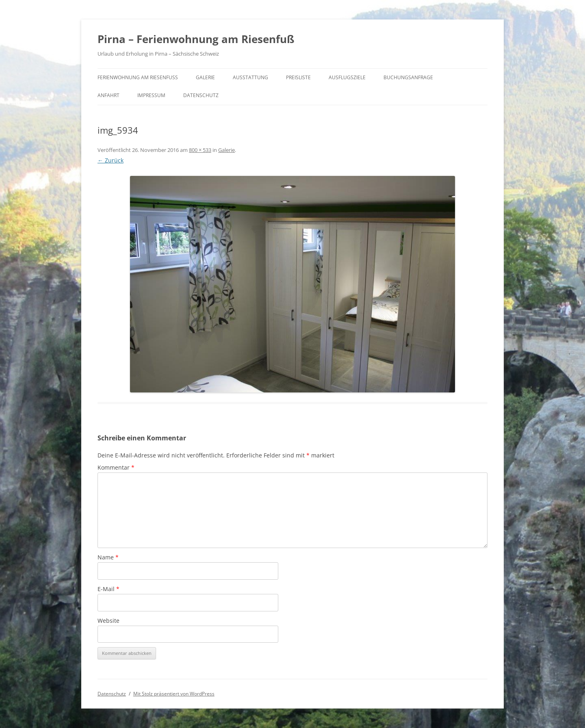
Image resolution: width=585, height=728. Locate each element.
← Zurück (110, 160)
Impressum (151, 95)
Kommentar (116, 467)
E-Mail (108, 589)
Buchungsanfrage (408, 77)
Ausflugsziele (347, 77)
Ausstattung (250, 77)
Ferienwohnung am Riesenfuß (138, 77)
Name (108, 557)
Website (108, 621)
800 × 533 (200, 150)
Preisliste (298, 77)
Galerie (205, 77)
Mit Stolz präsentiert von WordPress (174, 694)
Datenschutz (201, 95)
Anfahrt (108, 95)
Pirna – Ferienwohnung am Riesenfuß (196, 39)
